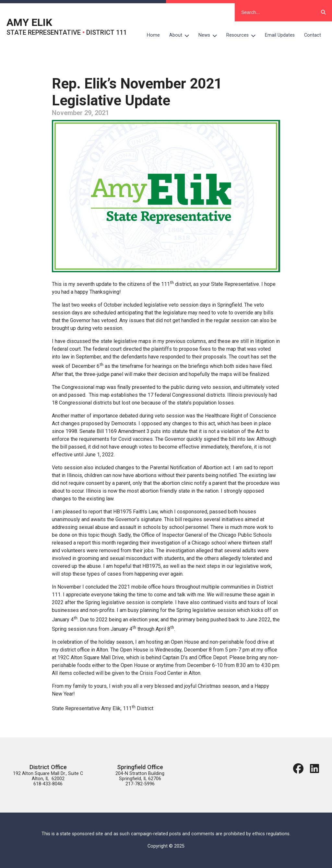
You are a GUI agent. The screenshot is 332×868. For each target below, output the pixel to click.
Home (153, 35)
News (210, 35)
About (182, 35)
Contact (313, 35)
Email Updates (280, 35)
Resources (243, 35)
